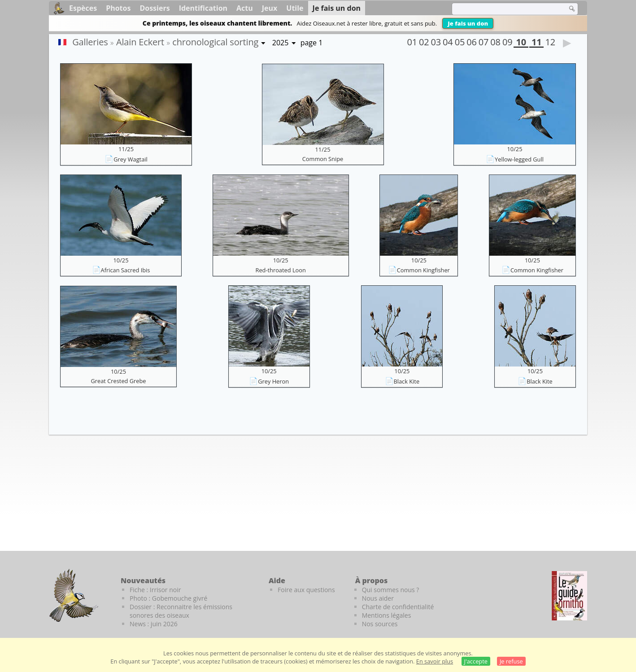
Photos (118, 8)
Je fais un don (468, 23)
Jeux (270, 8)
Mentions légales (387, 615)
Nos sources (380, 624)
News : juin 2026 (154, 624)
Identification (203, 8)
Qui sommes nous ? (391, 590)
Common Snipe (323, 159)
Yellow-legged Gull (519, 159)
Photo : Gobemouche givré (168, 598)
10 (521, 43)
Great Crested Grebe (119, 381)
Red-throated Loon (281, 270)
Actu (245, 8)
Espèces (83, 8)
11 (536, 43)
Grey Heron (273, 381)
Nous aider (378, 598)
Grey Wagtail (130, 159)
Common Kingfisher (423, 270)
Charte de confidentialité (398, 607)
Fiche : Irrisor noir (155, 590)
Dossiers (155, 8)
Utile (295, 8)
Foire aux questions (306, 590)
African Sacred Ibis (126, 270)
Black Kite (407, 381)
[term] (504, 9)
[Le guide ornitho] (569, 596)
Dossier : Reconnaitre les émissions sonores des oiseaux (181, 611)
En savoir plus (435, 661)
